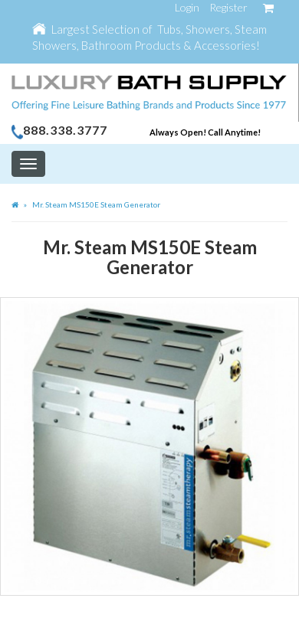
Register (228, 7)
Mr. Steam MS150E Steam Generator (96, 204)
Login (187, 7)
